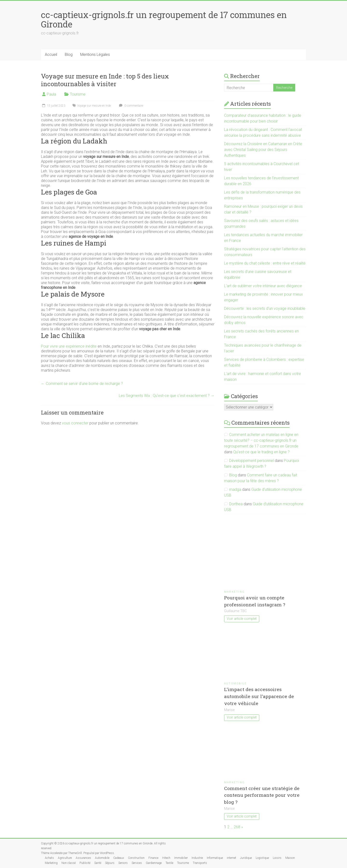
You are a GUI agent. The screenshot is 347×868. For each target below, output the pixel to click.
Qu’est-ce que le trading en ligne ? (261, 452)
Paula (51, 94)
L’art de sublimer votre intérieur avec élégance (263, 286)
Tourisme (78, 94)
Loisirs (277, 858)
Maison (290, 858)
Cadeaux (119, 858)
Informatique (215, 858)
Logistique (262, 858)
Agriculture (65, 858)
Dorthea (236, 504)
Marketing (234, 592)
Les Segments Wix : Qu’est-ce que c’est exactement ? (167, 396)
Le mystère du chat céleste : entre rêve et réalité (265, 263)
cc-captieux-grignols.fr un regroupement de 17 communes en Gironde (164, 19)
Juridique (246, 858)
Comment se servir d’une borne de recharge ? (82, 384)
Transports (200, 863)
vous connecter (75, 423)
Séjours (110, 863)
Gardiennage (154, 863)
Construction (136, 858)
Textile (169, 863)
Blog (69, 55)
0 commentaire (130, 106)
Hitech (166, 858)
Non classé (69, 863)
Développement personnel (251, 461)
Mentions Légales (95, 55)
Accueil (51, 55)
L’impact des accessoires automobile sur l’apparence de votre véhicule (259, 696)
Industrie (197, 858)
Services (137, 863)
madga (235, 489)
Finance (153, 858)
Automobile (235, 683)
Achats (49, 858)
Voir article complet (242, 619)
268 (237, 827)
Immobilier (181, 858)
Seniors (123, 863)
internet (231, 858)
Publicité (85, 863)
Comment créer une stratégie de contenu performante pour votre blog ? (262, 795)
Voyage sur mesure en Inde (94, 106)
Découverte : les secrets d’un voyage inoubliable (265, 308)
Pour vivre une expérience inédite (69, 346)
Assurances (83, 858)
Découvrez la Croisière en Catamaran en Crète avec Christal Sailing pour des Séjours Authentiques (263, 150)
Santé (98, 863)
